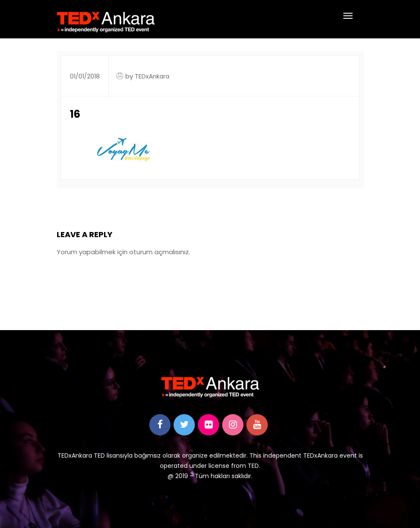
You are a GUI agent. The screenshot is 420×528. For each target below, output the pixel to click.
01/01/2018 (85, 76)
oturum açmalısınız (159, 252)
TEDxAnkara (152, 76)
